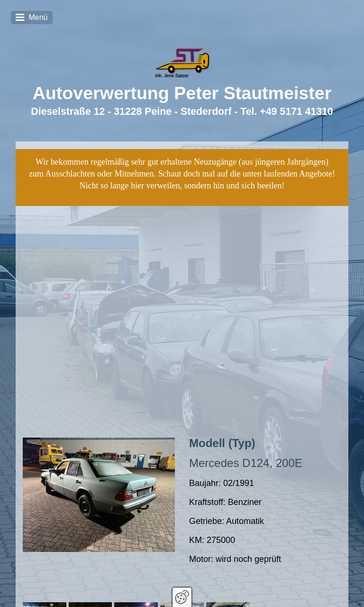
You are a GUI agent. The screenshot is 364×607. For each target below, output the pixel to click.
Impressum (255, 588)
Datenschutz (298, 588)
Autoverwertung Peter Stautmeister (182, 93)
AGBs (332, 588)
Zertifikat (219, 588)
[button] (42, 540)
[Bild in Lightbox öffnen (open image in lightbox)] (99, 389)
